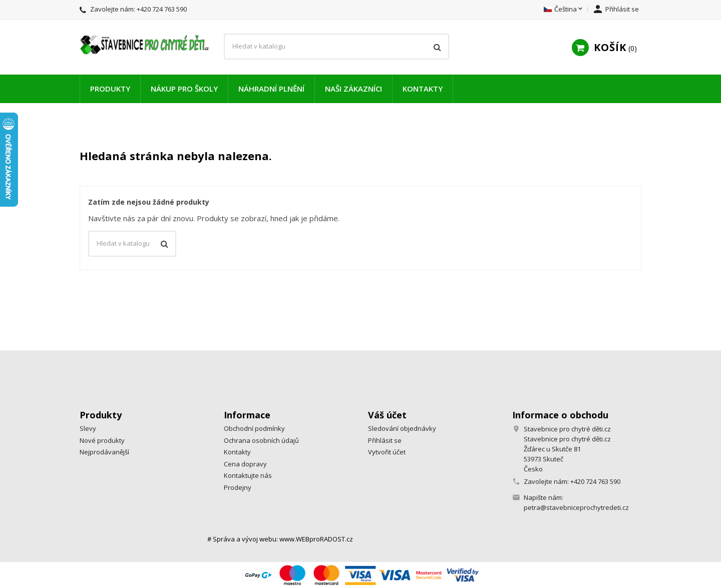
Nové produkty (102, 440)
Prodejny (238, 487)
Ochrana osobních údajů (261, 440)
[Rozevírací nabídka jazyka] (564, 10)
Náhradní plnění (271, 89)
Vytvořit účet (387, 452)
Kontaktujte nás (248, 475)
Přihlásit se (385, 440)
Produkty (110, 89)
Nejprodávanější (104, 452)
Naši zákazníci (353, 89)
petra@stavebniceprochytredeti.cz (576, 507)
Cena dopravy (245, 464)
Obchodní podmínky (254, 428)
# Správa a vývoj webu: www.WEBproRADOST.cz (280, 539)
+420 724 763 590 (162, 9)
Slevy (88, 428)
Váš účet (387, 415)
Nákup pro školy (184, 89)
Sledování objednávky (402, 428)
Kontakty (423, 89)
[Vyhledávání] (336, 47)
